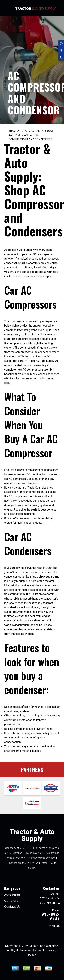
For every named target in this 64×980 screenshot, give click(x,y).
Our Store (11, 901)
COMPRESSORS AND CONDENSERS (30, 139)
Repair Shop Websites (44, 946)
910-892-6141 (13, 272)
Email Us (53, 926)
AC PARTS (30, 135)
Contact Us (12, 907)
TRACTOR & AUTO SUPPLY (25, 131)
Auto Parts (12, 895)
